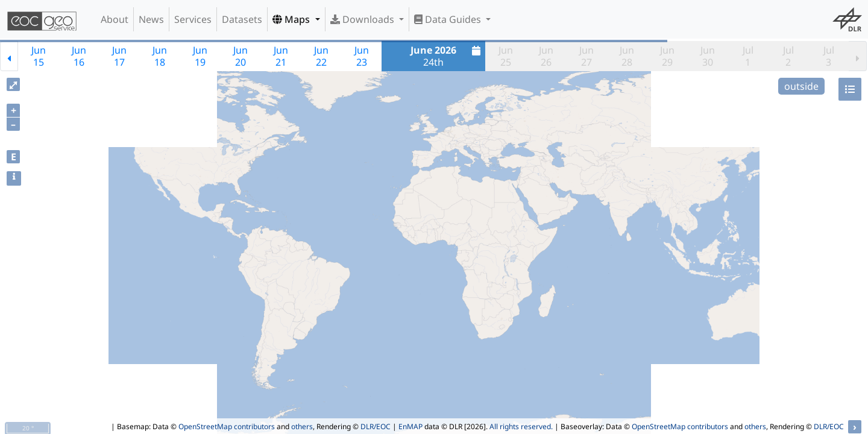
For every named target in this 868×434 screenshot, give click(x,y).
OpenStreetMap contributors (227, 426)
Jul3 (829, 56)
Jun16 (79, 56)
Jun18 (160, 56)
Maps (292, 19)
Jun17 (119, 56)
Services (193, 19)
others (302, 426)
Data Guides (449, 19)
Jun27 (587, 56)
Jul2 (788, 56)
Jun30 (708, 56)
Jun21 (281, 56)
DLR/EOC (376, 426)
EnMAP (410, 426)
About (115, 19)
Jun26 (546, 56)
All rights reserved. (521, 426)
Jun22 (321, 56)
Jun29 (667, 56)
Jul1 (748, 56)
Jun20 (241, 56)
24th (447, 56)
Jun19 (200, 56)
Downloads (363, 19)
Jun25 (506, 56)
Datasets (242, 19)
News (151, 19)
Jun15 (39, 56)
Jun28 (627, 56)
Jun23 (362, 56)
